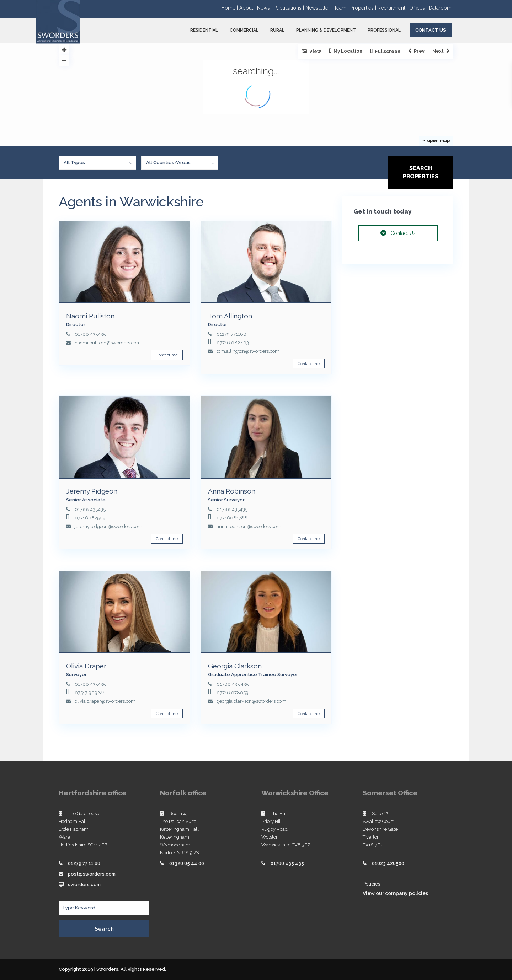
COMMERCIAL (244, 30)
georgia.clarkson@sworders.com (251, 701)
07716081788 (232, 518)
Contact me (167, 355)
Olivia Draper (86, 666)
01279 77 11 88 (84, 863)
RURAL (277, 30)
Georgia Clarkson (235, 666)
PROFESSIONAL (384, 30)
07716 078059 (233, 693)
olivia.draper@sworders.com (105, 701)
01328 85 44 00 (187, 863)
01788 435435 (90, 334)
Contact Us (431, 30)
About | (248, 8)
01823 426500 (388, 863)
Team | (342, 8)
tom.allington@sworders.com (248, 351)
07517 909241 (90, 693)
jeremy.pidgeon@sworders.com (108, 526)
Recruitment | (393, 8)
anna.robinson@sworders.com (249, 526)
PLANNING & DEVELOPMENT (326, 30)
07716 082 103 (233, 343)
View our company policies (395, 893)
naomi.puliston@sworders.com (108, 343)
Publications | (290, 8)
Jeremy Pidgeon (92, 491)
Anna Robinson (232, 491)
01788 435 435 (233, 684)
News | (265, 8)
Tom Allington (230, 316)
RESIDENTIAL (204, 30)
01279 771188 (231, 334)
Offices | (419, 8)
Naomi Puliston (90, 316)
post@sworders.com (92, 874)
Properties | (364, 8)
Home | (230, 8)
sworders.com (84, 885)
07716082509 (90, 518)
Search (104, 929)
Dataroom (440, 8)
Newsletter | (320, 8)
